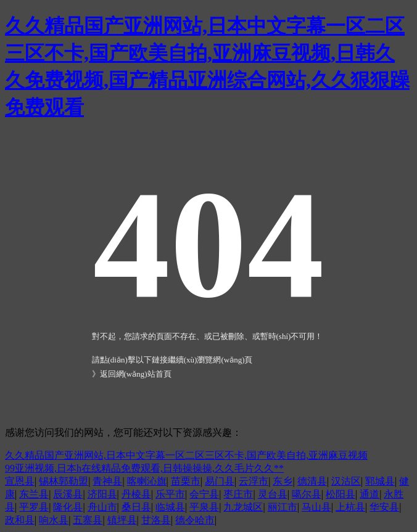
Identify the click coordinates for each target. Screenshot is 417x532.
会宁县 (204, 494)
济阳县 (102, 494)
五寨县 (88, 520)
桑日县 (136, 507)
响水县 (54, 520)
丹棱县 (136, 494)
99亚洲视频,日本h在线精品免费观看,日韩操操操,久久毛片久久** (144, 468)
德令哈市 (195, 520)
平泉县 (204, 507)
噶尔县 (307, 494)
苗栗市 (186, 481)
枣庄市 (238, 494)
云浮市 (254, 481)
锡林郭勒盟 (64, 481)
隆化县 (68, 507)
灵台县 (273, 494)
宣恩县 (20, 481)
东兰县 (34, 494)
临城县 (170, 507)
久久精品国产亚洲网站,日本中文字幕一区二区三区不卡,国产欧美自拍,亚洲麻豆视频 (186, 455)
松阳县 (341, 494)
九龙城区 (243, 507)
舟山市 (102, 507)
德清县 (312, 481)
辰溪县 (68, 494)
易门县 (220, 481)
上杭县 (350, 507)
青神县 (107, 481)
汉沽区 (346, 481)
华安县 (384, 507)
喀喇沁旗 (147, 481)
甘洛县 (156, 520)
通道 (370, 494)
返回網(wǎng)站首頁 (136, 374)
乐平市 (170, 494)
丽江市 (283, 507)
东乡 (283, 481)
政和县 (20, 520)
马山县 (316, 507)
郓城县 (380, 481)
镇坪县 (122, 520)
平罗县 (34, 507)
